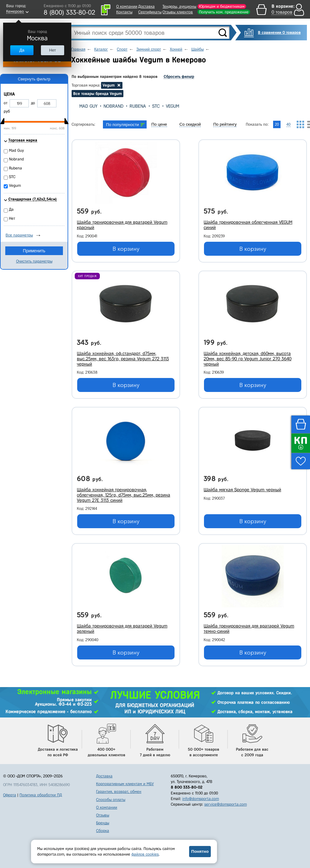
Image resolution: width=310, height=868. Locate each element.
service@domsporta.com (226, 804)
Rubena (138, 106)
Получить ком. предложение (224, 12)
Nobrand (113, 106)
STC (156, 106)
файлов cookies (145, 854)
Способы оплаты (111, 800)
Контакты (124, 12)
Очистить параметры (34, 261)
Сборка (103, 831)
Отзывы (103, 815)
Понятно (200, 851)
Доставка (146, 6)
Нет (52, 50)
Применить (34, 251)
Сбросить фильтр (179, 76)
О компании (127, 6)
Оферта (10, 795)
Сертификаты (150, 12)
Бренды (103, 823)
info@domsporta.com (201, 799)
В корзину (126, 249)
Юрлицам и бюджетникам (222, 6)
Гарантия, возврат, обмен (119, 792)
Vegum (173, 106)
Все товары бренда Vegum (97, 94)
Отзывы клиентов (178, 12)
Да (22, 50)
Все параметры (19, 235)
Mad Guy (88, 106)
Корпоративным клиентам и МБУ (125, 784)
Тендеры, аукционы (179, 6)
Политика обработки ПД (41, 795)
